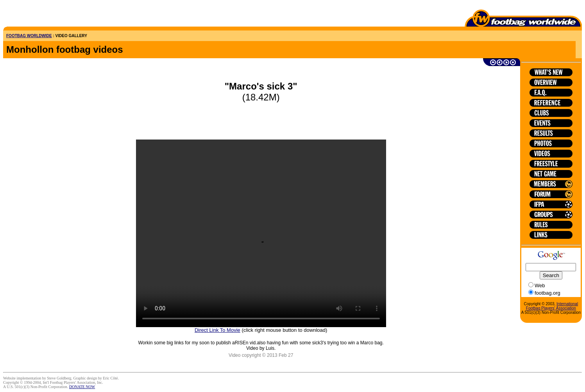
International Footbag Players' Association (552, 306)
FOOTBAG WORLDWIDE (29, 36)
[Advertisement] (49, 15)
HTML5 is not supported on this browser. (261, 233)
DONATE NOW (82, 387)
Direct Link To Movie (217, 330)
